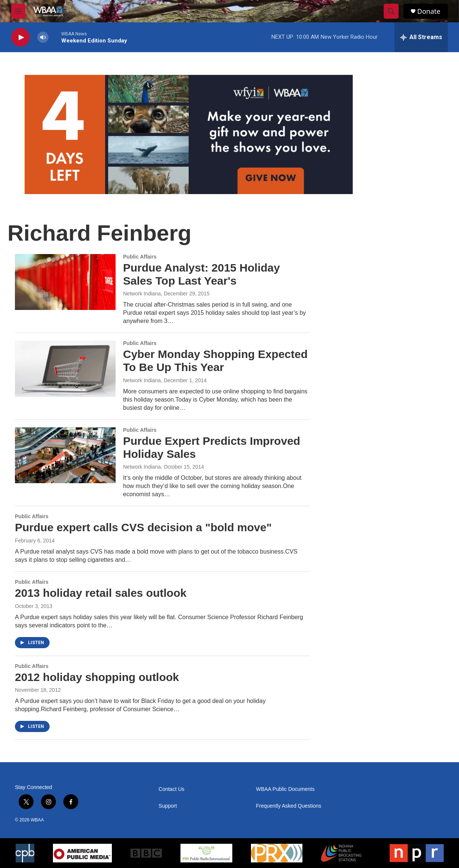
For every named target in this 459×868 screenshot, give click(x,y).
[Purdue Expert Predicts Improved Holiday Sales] (65, 455)
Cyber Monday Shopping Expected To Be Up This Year (215, 361)
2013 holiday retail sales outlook (101, 593)
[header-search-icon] (391, 11)
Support (168, 806)
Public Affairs (140, 257)
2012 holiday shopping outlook (97, 677)
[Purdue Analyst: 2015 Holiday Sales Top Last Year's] (65, 282)
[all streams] (421, 37)
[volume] (43, 37)
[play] (21, 37)
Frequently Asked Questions (289, 806)
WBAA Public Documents (285, 789)
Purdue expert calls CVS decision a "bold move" (143, 527)
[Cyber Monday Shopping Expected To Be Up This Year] (65, 368)
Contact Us (171, 789)
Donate (429, 11)
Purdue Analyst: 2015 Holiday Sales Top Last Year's (202, 274)
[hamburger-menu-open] (18, 11)
